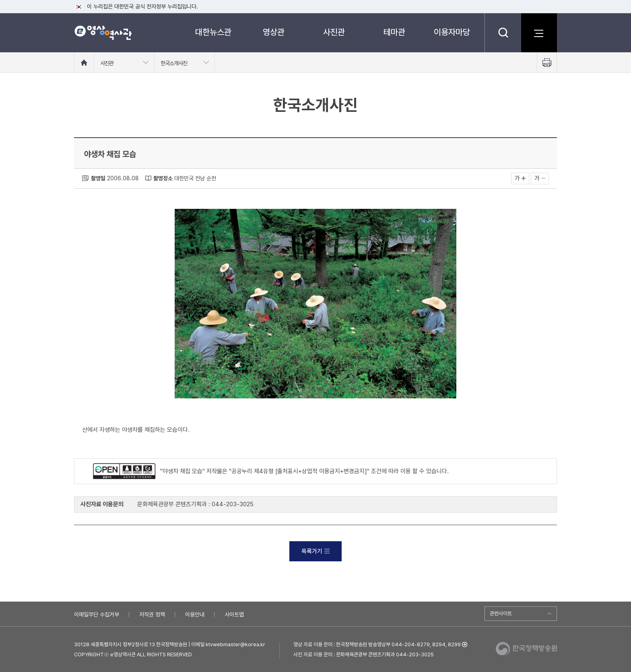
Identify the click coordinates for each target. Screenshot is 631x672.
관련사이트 (501, 613)
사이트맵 (234, 614)
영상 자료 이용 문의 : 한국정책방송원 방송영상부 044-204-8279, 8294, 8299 (377, 644)
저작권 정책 (152, 614)
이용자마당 (452, 32)
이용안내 (195, 614)
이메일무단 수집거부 (97, 614)
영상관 (274, 32)
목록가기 (315, 551)
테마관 (394, 32)
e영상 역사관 (103, 33)
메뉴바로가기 (0, 0)
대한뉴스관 (213, 32)
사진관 (334, 32)
